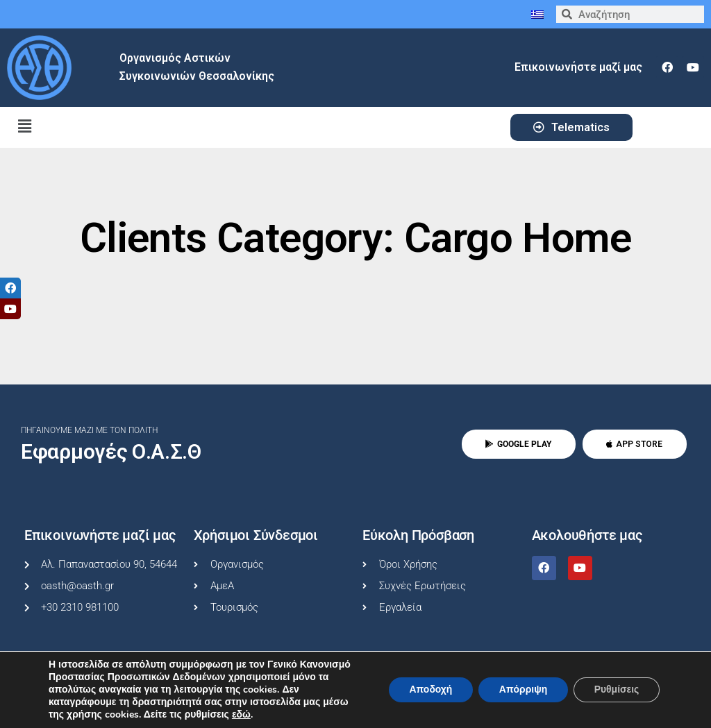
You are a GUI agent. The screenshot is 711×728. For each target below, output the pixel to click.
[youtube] (693, 67)
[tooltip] (10, 288)
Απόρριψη (522, 689)
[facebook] (667, 67)
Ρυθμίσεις (616, 689)
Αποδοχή (429, 689)
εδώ (241, 715)
